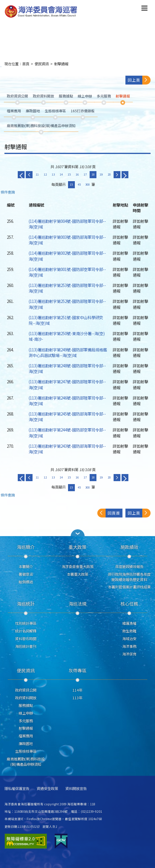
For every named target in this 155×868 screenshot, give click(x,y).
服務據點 (26, 705)
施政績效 (129, 547)
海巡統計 (26, 603)
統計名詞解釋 (26, 631)
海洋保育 (129, 654)
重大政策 (77, 547)
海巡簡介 (26, 547)
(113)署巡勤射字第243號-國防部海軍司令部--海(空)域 (67, 449)
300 (87, 184)
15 (69, 174)
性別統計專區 (26, 623)
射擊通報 (61, 64)
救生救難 (129, 631)
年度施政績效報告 (129, 567)
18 (93, 174)
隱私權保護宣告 (17, 789)
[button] (77, 533)
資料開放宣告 (76, 789)
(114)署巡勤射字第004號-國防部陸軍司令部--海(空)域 (67, 224)
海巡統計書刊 (26, 646)
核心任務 (129, 603)
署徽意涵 (26, 574)
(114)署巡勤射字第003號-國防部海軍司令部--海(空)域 (67, 240)
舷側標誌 (26, 582)
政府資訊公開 (26, 690)
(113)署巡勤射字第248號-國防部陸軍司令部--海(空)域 (67, 368)
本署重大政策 (77, 574)
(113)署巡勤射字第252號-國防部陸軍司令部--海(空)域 (67, 304)
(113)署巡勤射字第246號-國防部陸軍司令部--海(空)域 (67, 401)
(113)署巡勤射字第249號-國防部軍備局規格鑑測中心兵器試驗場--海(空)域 (68, 352)
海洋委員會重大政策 (77, 567)
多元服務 (26, 721)
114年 (77, 690)
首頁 (26, 64)
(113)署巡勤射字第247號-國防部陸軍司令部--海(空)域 (67, 384)
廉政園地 (26, 744)
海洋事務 (129, 646)
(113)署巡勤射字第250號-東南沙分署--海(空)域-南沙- (67, 336)
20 (109, 174)
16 (77, 174)
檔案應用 (26, 736)
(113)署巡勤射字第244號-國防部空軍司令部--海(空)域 (67, 433)
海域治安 (129, 639)
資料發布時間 (26, 639)
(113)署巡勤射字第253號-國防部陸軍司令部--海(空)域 (67, 288)
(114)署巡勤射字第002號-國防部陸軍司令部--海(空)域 (67, 256)
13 (53, 174)
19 (101, 174)
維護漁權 (129, 623)
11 (37, 174)
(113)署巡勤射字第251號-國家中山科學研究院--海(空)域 (66, 320)
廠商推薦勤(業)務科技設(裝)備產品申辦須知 (26, 762)
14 (61, 174)
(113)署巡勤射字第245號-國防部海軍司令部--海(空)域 (67, 417)
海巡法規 (77, 603)
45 (79, 184)
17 (85, 174)
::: (1, 66)
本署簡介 (26, 567)
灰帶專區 (77, 670)
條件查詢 (8, 192)
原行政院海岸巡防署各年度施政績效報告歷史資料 (129, 577)
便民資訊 (42, 64)
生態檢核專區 (26, 751)
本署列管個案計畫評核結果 (129, 587)
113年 (77, 698)
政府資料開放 (26, 698)
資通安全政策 (47, 789)
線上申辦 (26, 713)
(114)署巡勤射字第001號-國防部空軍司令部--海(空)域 (67, 272)
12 (45, 174)
